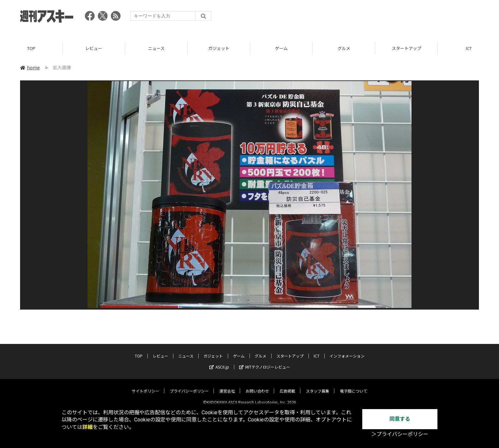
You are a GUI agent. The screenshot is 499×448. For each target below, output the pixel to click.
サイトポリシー (145, 386)
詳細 (87, 427)
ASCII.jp (219, 362)
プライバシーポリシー (189, 386)
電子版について (354, 386)
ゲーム (281, 48)
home (30, 68)
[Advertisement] (361, 18)
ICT (317, 351)
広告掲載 (287, 386)
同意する (400, 419)
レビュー (94, 48)
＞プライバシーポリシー (400, 434)
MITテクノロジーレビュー (265, 362)
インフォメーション (347, 351)
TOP (31, 48)
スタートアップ (406, 48)
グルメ (344, 48)
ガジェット (219, 48)
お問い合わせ (257, 386)
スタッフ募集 (318, 386)
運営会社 (227, 386)
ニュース (156, 48)
